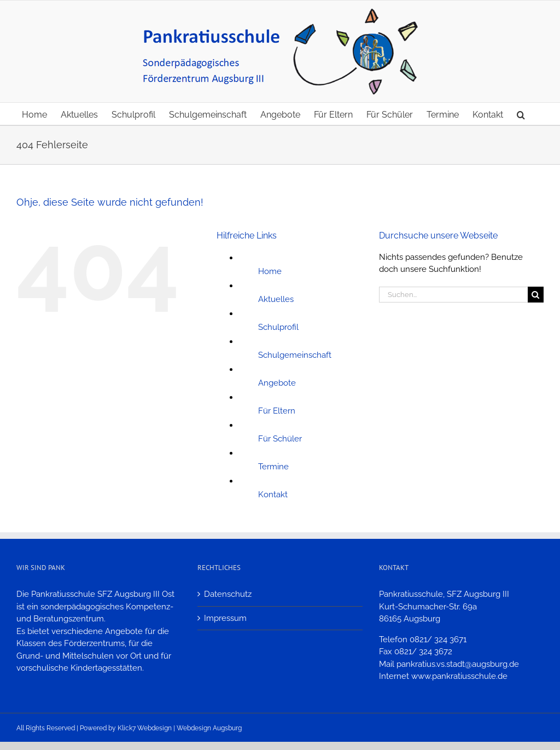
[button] (521, 114)
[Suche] (536, 295)
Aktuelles (276, 299)
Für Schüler (280, 439)
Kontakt (273, 495)
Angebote (277, 383)
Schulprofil (278, 327)
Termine (273, 467)
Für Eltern (277, 411)
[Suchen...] (453, 295)
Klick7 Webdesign (145, 728)
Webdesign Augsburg (209, 728)
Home (270, 271)
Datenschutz (228, 594)
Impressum (225, 618)
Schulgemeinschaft (295, 355)
